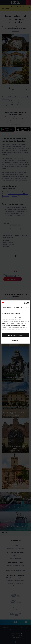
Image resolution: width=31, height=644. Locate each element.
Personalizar (16, 340)
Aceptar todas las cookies (15, 335)
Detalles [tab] (16, 307)
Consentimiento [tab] (7, 307)
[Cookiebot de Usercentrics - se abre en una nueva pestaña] (22, 303)
